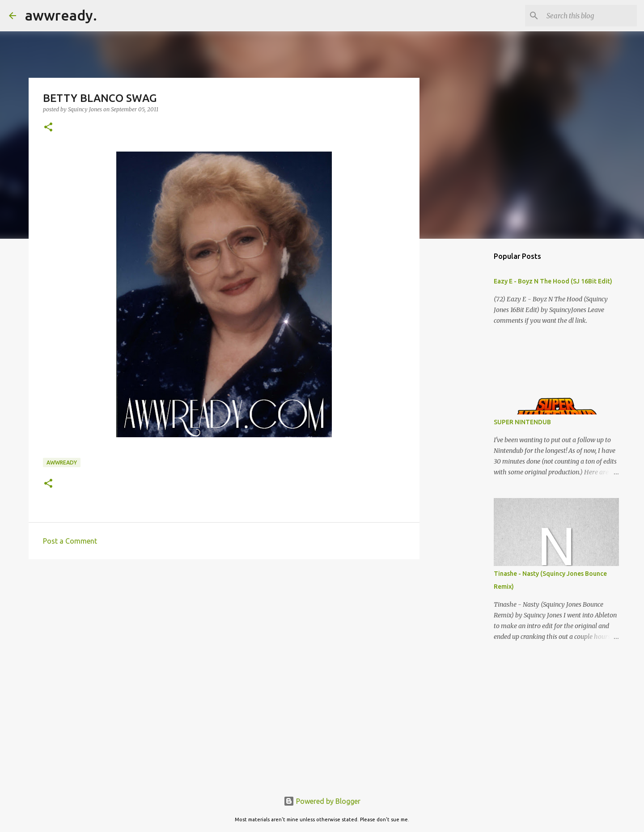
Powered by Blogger (322, 801)
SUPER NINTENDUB (522, 422)
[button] (48, 128)
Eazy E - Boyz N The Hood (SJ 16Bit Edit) (553, 281)
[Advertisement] (224, 635)
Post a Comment (70, 541)
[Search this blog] (590, 16)
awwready (62, 462)
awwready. (61, 15)
